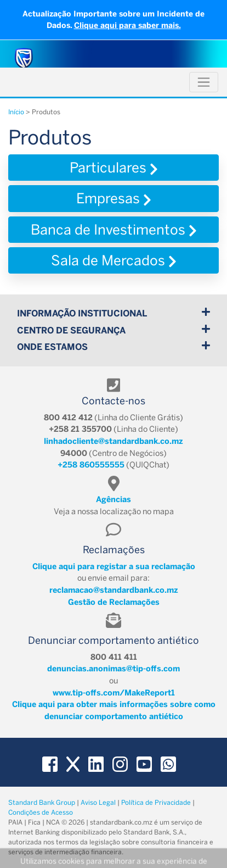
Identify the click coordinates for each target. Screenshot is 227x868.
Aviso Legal (98, 803)
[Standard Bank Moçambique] (24, 58)
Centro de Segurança (113, 330)
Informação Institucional (113, 313)
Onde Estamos (113, 346)
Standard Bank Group (42, 803)
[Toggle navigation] (204, 82)
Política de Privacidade (156, 803)
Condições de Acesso (41, 813)
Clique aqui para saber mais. (127, 26)
